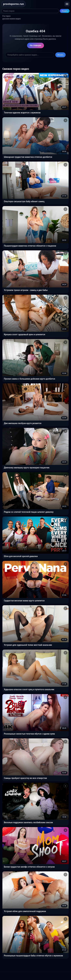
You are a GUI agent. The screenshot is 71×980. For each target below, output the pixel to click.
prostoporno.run (14, 4)
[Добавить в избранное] (65, 76)
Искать (65, 11)
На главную (35, 45)
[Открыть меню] (67, 4)
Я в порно (7, 16)
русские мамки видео (12, 19)
